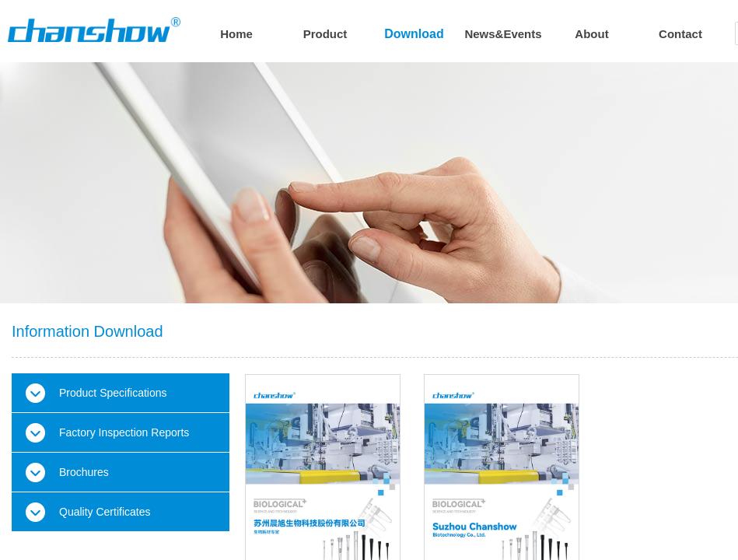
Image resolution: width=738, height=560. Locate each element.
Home (236, 34)
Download (414, 34)
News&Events (503, 34)
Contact (680, 34)
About (591, 34)
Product (325, 34)
